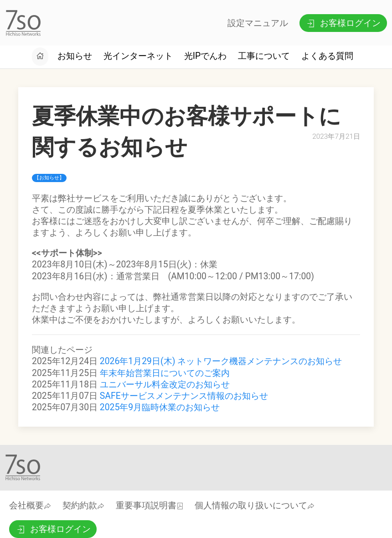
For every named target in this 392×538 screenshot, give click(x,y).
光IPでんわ (205, 56)
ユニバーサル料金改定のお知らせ (165, 384)
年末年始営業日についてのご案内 (165, 373)
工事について (264, 56)
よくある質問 (327, 56)
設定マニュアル (258, 23)
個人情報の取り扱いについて (255, 505)
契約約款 (83, 505)
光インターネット (138, 56)
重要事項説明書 (150, 505)
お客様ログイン (343, 23)
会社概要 (30, 505)
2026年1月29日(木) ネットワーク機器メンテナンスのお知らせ (221, 361)
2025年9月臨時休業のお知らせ (160, 407)
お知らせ (75, 56)
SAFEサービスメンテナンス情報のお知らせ (184, 396)
